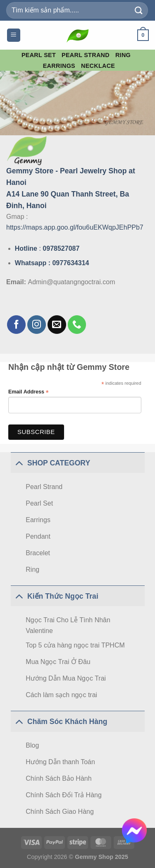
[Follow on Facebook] (16, 325)
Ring (123, 55)
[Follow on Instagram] (37, 325)
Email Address (29, 392)
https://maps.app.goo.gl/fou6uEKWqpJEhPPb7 (75, 227)
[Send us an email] (57, 325)
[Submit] (139, 10)
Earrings (59, 66)
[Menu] (14, 35)
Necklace (98, 66)
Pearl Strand (86, 55)
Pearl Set (39, 55)
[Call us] (77, 325)
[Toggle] (19, 463)
